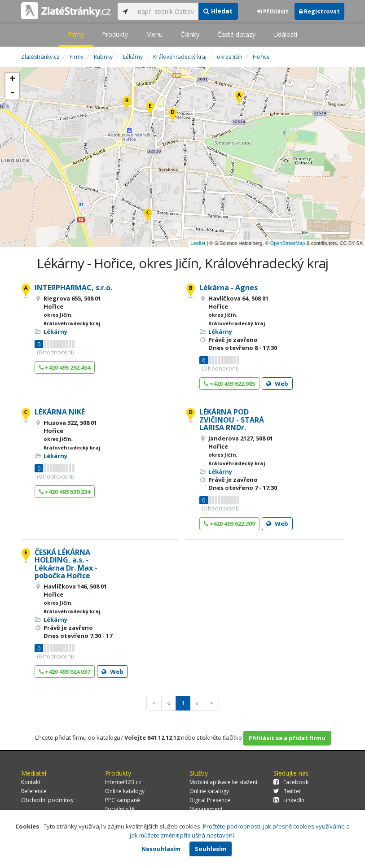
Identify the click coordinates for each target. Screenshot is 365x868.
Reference (34, 791)
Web (277, 384)
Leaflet (198, 243)
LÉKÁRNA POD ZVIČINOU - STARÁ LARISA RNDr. (232, 420)
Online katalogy (125, 791)
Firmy (76, 34)
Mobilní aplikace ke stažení (223, 782)
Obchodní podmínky (47, 800)
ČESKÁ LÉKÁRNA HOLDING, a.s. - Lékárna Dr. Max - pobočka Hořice (66, 564)
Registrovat (319, 11)
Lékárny (55, 331)
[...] (166, 11)
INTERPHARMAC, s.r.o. (73, 288)
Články (190, 34)
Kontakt (31, 782)
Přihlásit (273, 11)
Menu (154, 34)
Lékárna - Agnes (229, 288)
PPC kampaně (123, 800)
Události (285, 34)
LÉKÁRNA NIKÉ (60, 412)
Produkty (115, 34)
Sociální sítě (120, 809)
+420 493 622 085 (229, 384)
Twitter (287, 791)
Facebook (291, 782)
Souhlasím (211, 849)
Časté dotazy (236, 34)
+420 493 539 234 (65, 492)
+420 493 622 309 (229, 523)
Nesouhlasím (161, 849)
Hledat (218, 11)
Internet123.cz (123, 782)
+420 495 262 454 (65, 367)
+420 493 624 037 (65, 672)
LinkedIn (289, 800)
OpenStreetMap (288, 243)
